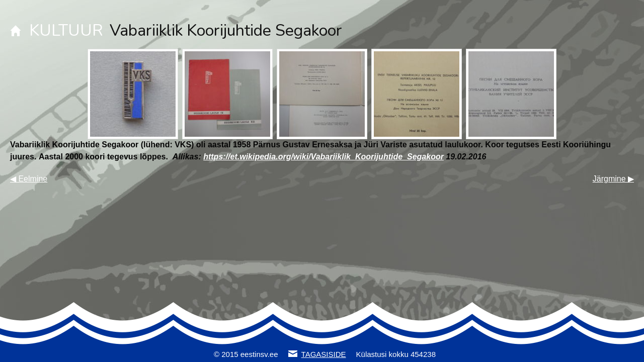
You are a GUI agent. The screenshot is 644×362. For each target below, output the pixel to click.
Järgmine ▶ (613, 179)
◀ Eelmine (29, 179)
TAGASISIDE (324, 354)
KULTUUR (66, 30)
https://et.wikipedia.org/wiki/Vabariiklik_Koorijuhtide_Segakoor (324, 157)
